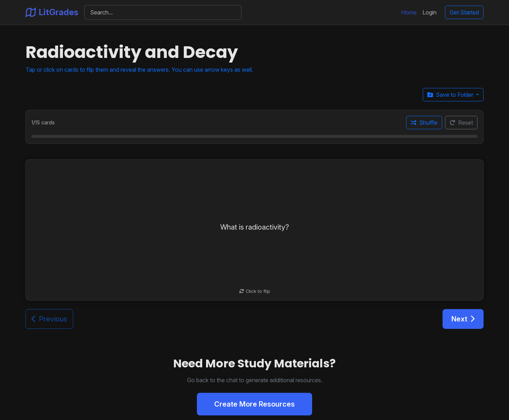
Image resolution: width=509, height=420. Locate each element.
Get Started (464, 12)
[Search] (163, 12)
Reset (461, 123)
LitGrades (52, 12)
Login (429, 12)
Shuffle (424, 123)
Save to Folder (451, 95)
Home (409, 12)
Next (463, 319)
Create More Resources (255, 404)
